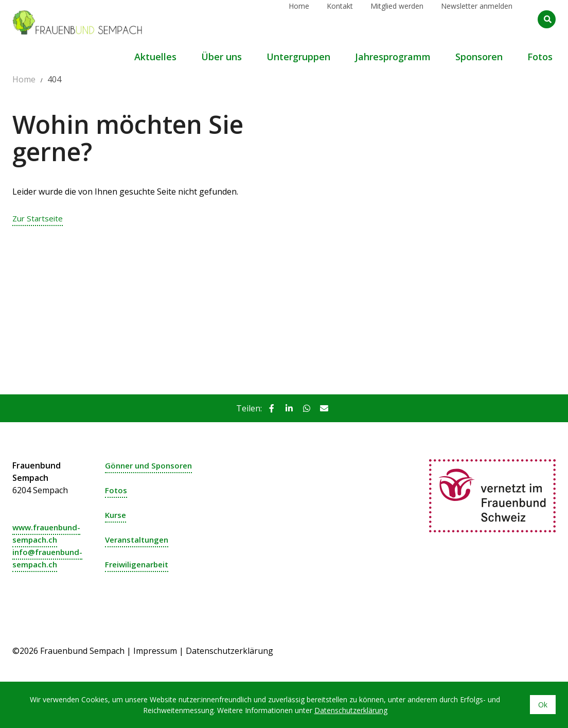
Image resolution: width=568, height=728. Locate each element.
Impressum (155, 651)
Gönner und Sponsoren (152, 465)
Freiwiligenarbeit (139, 564)
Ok (543, 705)
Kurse (117, 515)
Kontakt (340, 19)
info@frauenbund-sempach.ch (50, 558)
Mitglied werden (397, 19)
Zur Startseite (39, 218)
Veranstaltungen (139, 540)
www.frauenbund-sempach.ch (49, 533)
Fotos (116, 490)
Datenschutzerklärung (229, 651)
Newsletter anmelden (477, 19)
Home (299, 19)
